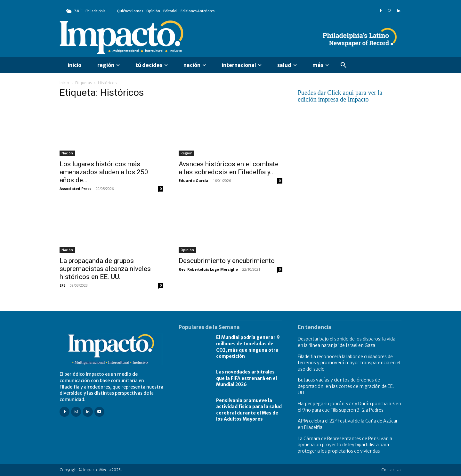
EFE (62, 285)
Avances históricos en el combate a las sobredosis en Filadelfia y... (229, 168)
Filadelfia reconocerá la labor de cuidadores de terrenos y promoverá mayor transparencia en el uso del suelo (349, 363)
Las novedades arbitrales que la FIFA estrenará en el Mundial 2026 (247, 378)
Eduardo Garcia (194, 181)
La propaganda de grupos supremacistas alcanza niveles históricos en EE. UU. (105, 269)
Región (186, 153)
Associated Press (75, 189)
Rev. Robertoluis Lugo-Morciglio (208, 269)
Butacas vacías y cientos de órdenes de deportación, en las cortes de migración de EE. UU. (346, 386)
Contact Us (391, 470)
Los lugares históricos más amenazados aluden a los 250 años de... (104, 172)
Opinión (187, 250)
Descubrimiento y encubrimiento (227, 261)
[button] (344, 65)
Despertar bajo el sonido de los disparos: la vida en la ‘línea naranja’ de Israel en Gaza (347, 342)
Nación (67, 153)
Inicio (64, 83)
